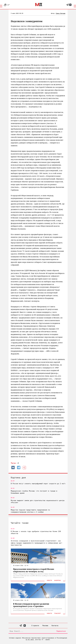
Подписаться (61, 631)
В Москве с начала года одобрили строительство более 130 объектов (36, 532)
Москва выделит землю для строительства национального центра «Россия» (38, 501)
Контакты (55, 626)
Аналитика (57, 580)
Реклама (45, 626)
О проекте (35, 626)
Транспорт (57, 613)
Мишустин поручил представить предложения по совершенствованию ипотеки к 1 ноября (30, 511)
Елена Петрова (60, 13)
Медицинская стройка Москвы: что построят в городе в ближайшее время (34, 492)
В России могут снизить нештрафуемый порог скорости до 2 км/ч (38, 484)
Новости (49, 580)
